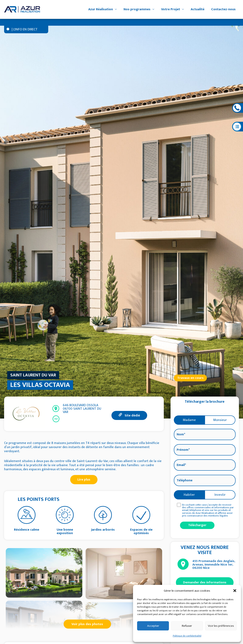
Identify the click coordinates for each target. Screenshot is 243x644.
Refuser (187, 626)
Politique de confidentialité (187, 636)
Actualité (198, 9)
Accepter (153, 626)
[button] (235, 591)
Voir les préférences (221, 626)
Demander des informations (205, 582)
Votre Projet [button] (171, 9)
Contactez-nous (223, 9)
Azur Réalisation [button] (101, 9)
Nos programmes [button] (137, 9)
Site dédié (129, 415)
